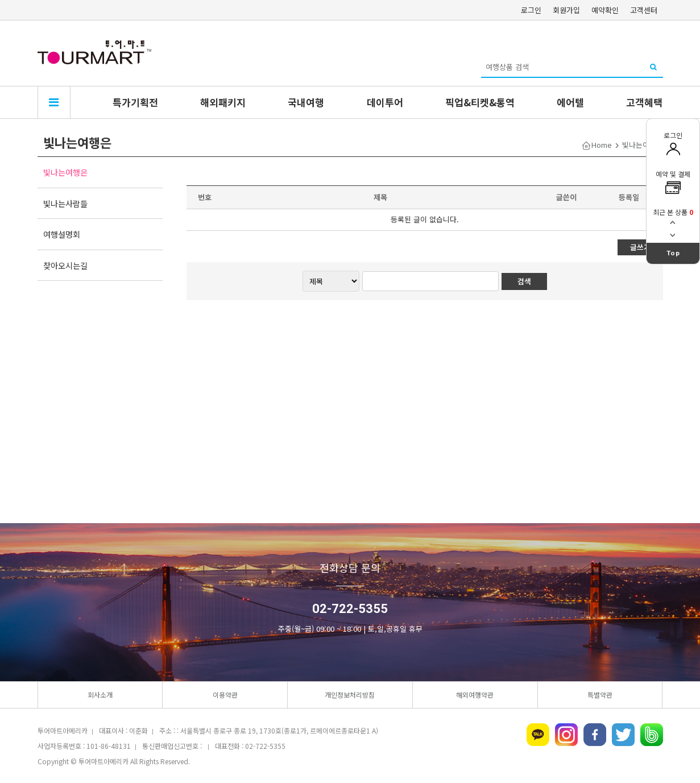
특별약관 (600, 695)
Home (602, 145)
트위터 (623, 735)
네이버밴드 (652, 735)
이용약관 (225, 695)
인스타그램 (566, 735)
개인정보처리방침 (350, 695)
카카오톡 (538, 735)
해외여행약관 (475, 695)
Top (673, 253)
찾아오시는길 (65, 265)
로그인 (531, 10)
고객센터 (644, 10)
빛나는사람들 (65, 203)
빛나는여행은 (65, 172)
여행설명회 (62, 234)
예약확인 (605, 10)
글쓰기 (640, 247)
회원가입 (566, 10)
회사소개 (100, 695)
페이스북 (595, 735)
